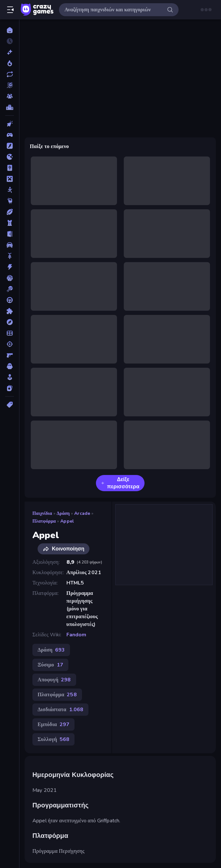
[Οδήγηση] (10, 300)
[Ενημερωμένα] (10, 74)
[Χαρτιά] (10, 388)
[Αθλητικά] (10, 212)
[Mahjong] (10, 168)
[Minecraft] (10, 179)
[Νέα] (10, 52)
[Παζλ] (10, 311)
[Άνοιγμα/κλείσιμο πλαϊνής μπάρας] (10, 10)
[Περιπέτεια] (10, 322)
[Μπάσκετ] (10, 278)
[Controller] (10, 135)
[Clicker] (10, 124)
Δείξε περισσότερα (120, 483)
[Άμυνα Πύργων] (10, 223)
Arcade (82, 513)
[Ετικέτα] (10, 405)
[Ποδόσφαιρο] (10, 333)
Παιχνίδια (42, 513)
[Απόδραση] (10, 234)
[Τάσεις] (10, 63)
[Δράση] (10, 267)
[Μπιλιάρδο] (10, 289)
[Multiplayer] (10, 96)
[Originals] (10, 85)
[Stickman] (10, 190)
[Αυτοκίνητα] (10, 245)
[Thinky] (10, 201)
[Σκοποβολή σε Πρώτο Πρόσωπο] (10, 355)
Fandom (76, 635)
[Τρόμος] (10, 366)
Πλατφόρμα (44, 521)
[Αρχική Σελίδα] (10, 30)
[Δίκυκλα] (10, 256)
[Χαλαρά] (10, 377)
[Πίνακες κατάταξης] (10, 107)
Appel (67, 521)
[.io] (10, 157)
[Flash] (10, 146)
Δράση (63, 513)
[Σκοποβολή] (10, 344)
